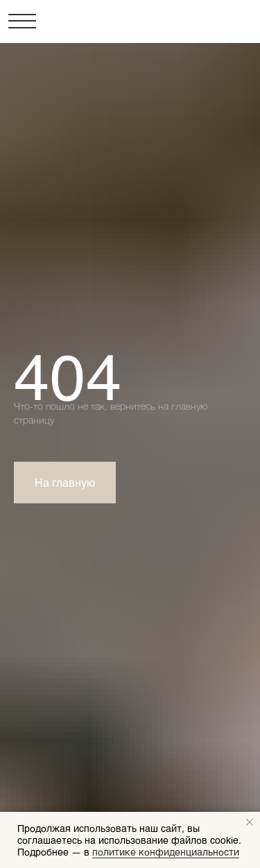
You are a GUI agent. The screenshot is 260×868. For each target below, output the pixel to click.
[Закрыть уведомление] (250, 822)
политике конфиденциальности (166, 852)
